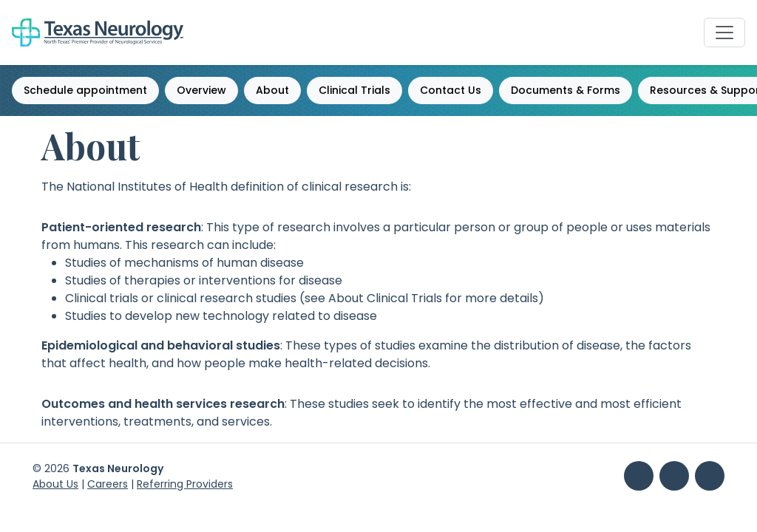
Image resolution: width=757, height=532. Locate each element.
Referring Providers (185, 484)
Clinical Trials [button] (354, 90)
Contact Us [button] (451, 90)
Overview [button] (201, 90)
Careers (108, 484)
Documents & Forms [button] (566, 90)
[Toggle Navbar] (724, 33)
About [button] (272, 90)
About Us (55, 484)
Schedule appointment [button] (85, 90)
